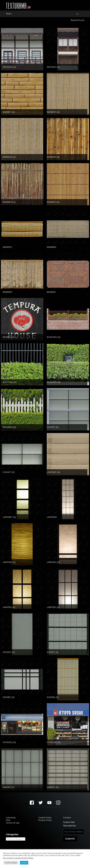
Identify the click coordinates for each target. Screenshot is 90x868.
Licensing (11, 818)
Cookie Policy (45, 818)
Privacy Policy (45, 820)
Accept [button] (24, 863)
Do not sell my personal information (18, 858)
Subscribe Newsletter (70, 824)
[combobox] (16, 840)
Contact (68, 818)
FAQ (8, 820)
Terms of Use (13, 823)
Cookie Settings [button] (11, 863)
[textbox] (16, 840)
